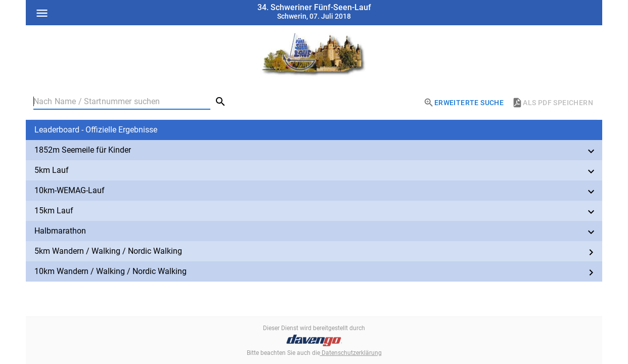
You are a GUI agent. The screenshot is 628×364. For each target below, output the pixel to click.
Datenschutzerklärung (351, 353)
